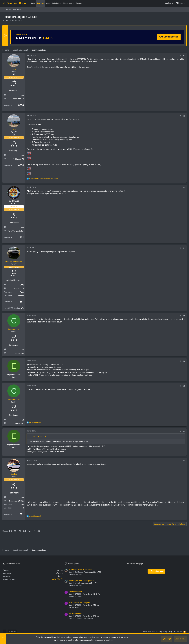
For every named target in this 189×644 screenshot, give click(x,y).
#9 (184, 461)
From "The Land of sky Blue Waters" (22, 231)
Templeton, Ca (18, 289)
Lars (7, 21)
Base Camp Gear (76, 596)
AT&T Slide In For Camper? (79, 603)
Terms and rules (149, 631)
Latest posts (74, 564)
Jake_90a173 (57, 579)
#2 (184, 116)
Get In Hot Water (75, 592)
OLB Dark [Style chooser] (12, 631)
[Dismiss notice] (182, 29)
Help (170, 631)
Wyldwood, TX (19, 99)
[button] (74, 3)
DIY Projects (74, 607)
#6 (184, 361)
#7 (184, 386)
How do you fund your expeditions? (83, 581)
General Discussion (77, 574)
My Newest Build (76, 614)
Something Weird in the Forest (81, 569)
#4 (184, 248)
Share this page (156, 571)
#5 (184, 316)
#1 (184, 56)
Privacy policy (162, 631)
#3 (184, 188)
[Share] (180, 56)
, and (44, 179)
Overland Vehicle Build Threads (81, 618)
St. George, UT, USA (17, 501)
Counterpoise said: (36, 436)
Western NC (19, 353)
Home (176, 631)
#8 (184, 431)
